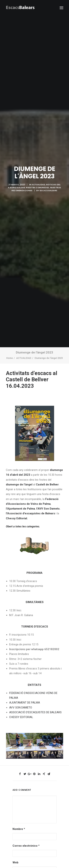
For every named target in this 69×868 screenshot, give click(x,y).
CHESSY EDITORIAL (21, 709)
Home (10, 350)
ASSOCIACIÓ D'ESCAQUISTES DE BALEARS (35, 704)
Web (15, 854)
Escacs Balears (49, 186)
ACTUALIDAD (38, 181)
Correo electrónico (26, 838)
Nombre (19, 821)
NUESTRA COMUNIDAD (38, 184)
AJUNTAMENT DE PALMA (25, 694)
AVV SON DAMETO (21, 699)
